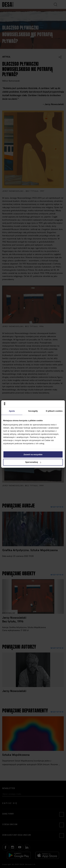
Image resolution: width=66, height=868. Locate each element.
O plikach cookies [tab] (54, 411)
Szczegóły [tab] (33, 411)
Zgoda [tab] (12, 411)
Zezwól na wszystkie (33, 454)
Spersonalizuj (33, 462)
